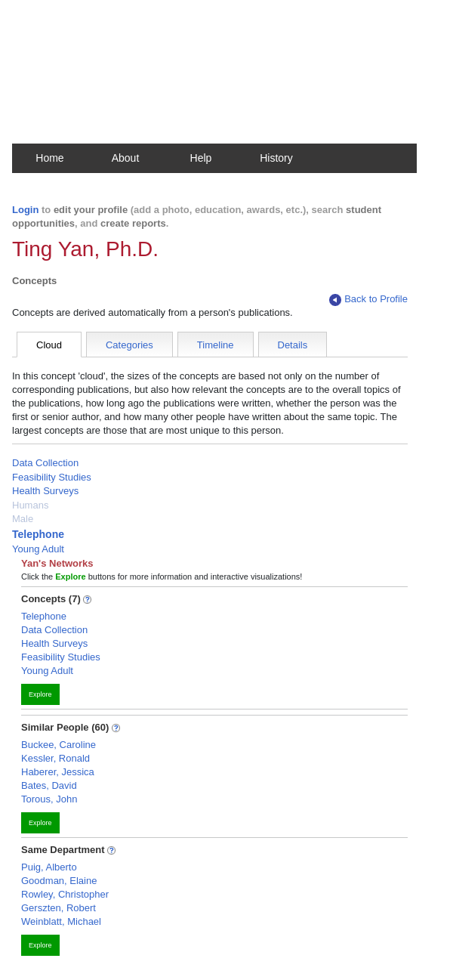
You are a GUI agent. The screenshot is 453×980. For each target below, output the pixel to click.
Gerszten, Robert (59, 908)
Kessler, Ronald (55, 758)
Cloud (49, 345)
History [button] (276, 158)
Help (201, 158)
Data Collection (45, 463)
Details (293, 345)
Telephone (38, 534)
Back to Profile (368, 300)
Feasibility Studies (52, 477)
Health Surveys (45, 491)
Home (49, 158)
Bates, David (49, 785)
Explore (40, 694)
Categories (129, 345)
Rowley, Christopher (65, 894)
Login (25, 210)
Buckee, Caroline (59, 745)
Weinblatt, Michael (61, 921)
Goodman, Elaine (59, 881)
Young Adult (38, 549)
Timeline (216, 345)
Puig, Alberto (49, 867)
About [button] (126, 158)
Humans (30, 505)
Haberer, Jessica (58, 772)
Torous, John (49, 799)
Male (23, 519)
